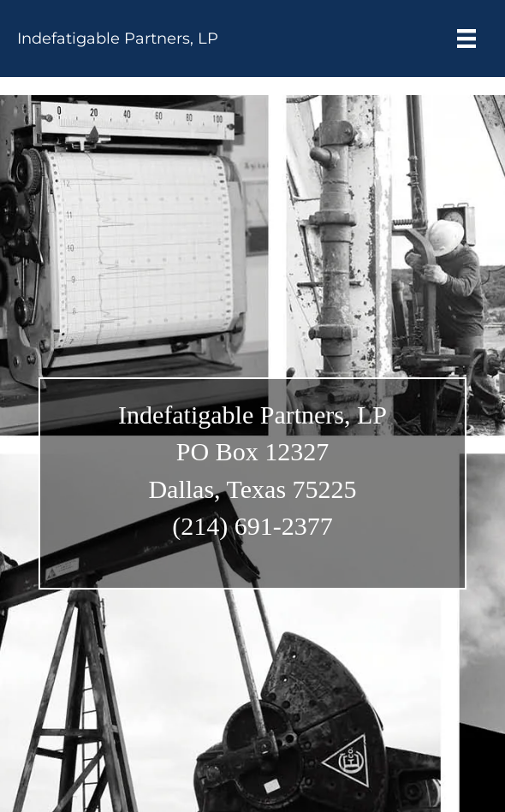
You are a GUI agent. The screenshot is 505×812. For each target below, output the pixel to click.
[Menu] (466, 39)
